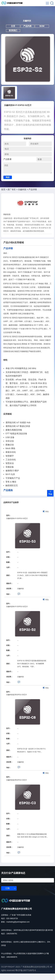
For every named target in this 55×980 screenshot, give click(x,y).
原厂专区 (12, 196)
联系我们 (11, 36)
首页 (3, 196)
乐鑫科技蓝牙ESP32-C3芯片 (17, 786)
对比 (46, 518)
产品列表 (27, 30)
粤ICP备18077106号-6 (26, 977)
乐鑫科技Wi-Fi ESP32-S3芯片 (17, 525)
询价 (8, 184)
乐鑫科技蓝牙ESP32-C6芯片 (17, 701)
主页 (11, 30)
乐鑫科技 (22, 196)
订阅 (7, 895)
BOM (44, 30)
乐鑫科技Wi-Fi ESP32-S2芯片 (17, 613)
